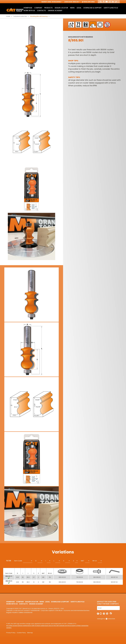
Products (48, 8)
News (72, 8)
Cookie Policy (21, 633)
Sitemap (30, 633)
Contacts (41, 11)
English (76, 2)
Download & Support (93, 8)
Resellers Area (88, 2)
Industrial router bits (20, 16)
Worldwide (57, 2)
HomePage (28, 8)
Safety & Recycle (111, 8)
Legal (79, 8)
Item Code (18, 561)
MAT (82, 561)
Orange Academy (55, 11)
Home (8, 16)
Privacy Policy (11, 633)
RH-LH (95, 561)
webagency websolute (106, 619)
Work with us (29, 11)
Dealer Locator (61, 8)
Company (38, 8)
